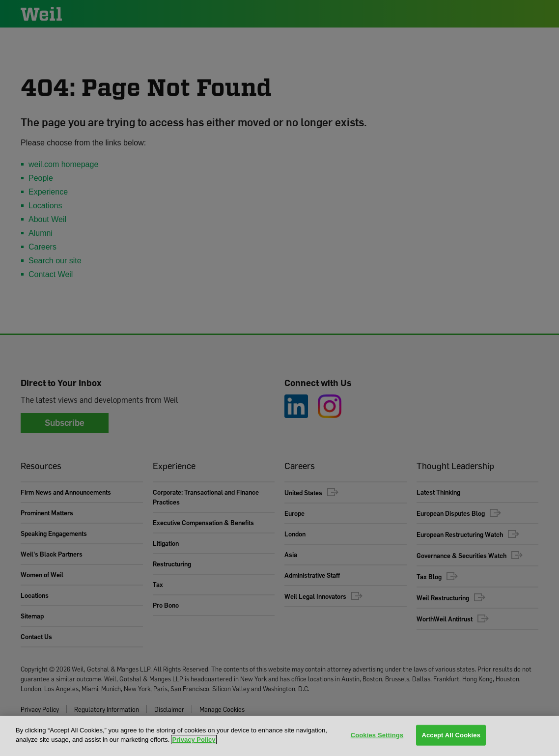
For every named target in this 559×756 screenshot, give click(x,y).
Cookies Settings (377, 735)
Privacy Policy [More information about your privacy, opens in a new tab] (194, 740)
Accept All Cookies (451, 735)
